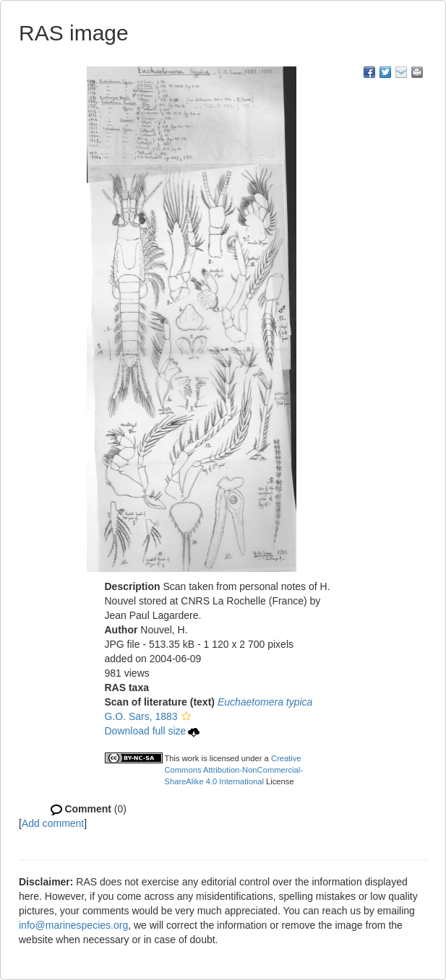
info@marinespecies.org (73, 925)
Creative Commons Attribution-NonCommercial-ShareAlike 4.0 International (234, 770)
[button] (186, 716)
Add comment (53, 823)
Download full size (153, 731)
